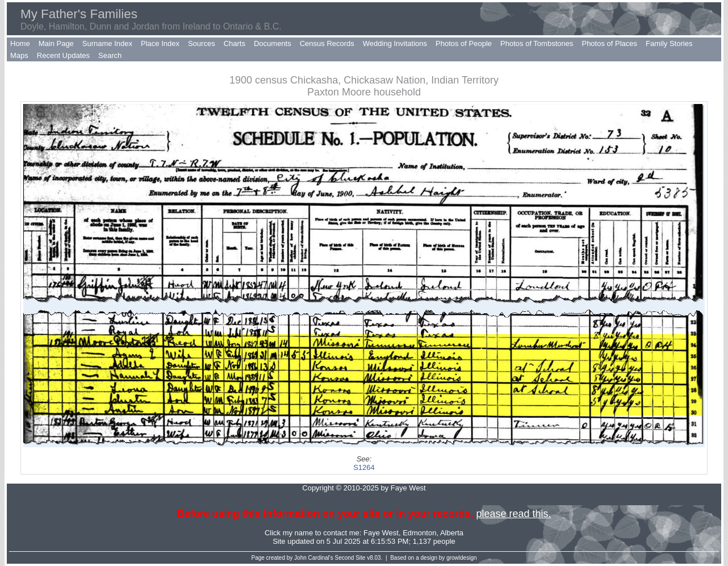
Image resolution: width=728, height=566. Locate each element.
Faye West (381, 533)
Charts (235, 43)
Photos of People (464, 43)
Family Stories (669, 43)
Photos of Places (609, 43)
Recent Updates (63, 55)
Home (20, 43)
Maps (19, 55)
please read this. (513, 514)
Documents (273, 43)
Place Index (160, 43)
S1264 (364, 467)
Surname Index (107, 43)
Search (110, 55)
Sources (202, 43)
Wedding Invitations (395, 43)
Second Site (350, 558)
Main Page (56, 43)
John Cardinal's (314, 558)
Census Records (327, 43)
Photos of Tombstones (537, 43)
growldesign (461, 558)
